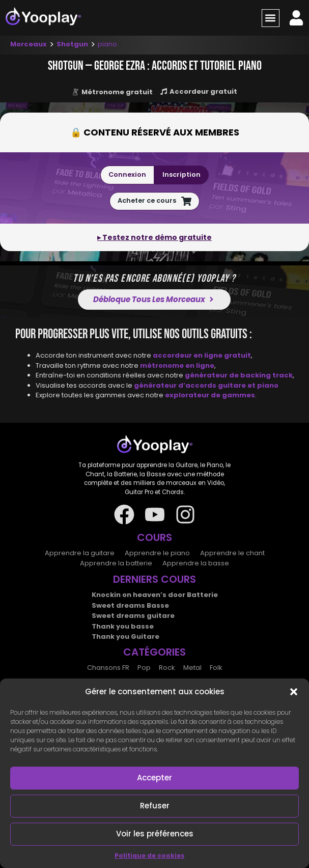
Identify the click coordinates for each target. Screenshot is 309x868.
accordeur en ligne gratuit (202, 355)
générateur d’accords (176, 385)
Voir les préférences (155, 834)
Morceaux (29, 44)
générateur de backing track (239, 375)
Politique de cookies (149, 856)
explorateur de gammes (210, 395)
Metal (192, 668)
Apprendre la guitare (80, 553)
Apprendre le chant (232, 553)
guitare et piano (248, 385)
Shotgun (72, 44)
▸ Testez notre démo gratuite (154, 237)
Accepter (154, 778)
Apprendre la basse (196, 563)
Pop (144, 668)
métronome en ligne (177, 365)
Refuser (155, 806)
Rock (167, 668)
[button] (294, 692)
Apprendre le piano (157, 553)
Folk (216, 668)
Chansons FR (108, 668)
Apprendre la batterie (116, 563)
